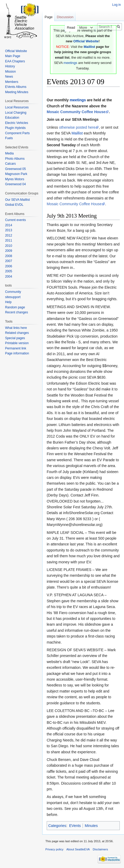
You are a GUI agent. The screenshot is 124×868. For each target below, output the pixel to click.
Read (68, 27)
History (10, 66)
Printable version (17, 343)
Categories (57, 826)
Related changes (17, 333)
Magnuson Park (16, 174)
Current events (15, 220)
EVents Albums (16, 87)
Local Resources (17, 107)
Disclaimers (101, 849)
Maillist (89, 47)
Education (12, 118)
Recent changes (16, 312)
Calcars (10, 164)
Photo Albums (15, 159)
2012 (9, 235)
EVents (75, 826)
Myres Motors (15, 179)
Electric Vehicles (16, 123)
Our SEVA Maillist (17, 200)
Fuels (9, 138)
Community (13, 292)
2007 (9, 261)
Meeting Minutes (17, 92)
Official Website (86, 41)
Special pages (15, 338)
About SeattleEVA (78, 849)
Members (12, 82)
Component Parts (17, 133)
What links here (16, 328)
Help (8, 302)
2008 (9, 256)
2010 (9, 246)
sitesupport (13, 297)
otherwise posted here (77, 127)
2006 (9, 266)
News (9, 77)
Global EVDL (14, 205)
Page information (17, 353)
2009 (9, 251)
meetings (70, 63)
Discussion (65, 17)
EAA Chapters (15, 61)
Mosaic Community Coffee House (76, 112)
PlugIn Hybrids (15, 128)
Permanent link (16, 348)
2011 (9, 240)
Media (9, 153)
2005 (9, 271)
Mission (10, 72)
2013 (9, 230)
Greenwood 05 (15, 169)
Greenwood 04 (15, 184)
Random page (15, 307)
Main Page (13, 56)
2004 (9, 277)
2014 (9, 225)
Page (49, 17)
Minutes (91, 826)
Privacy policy (54, 849)
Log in (116, 5)
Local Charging (16, 113)
